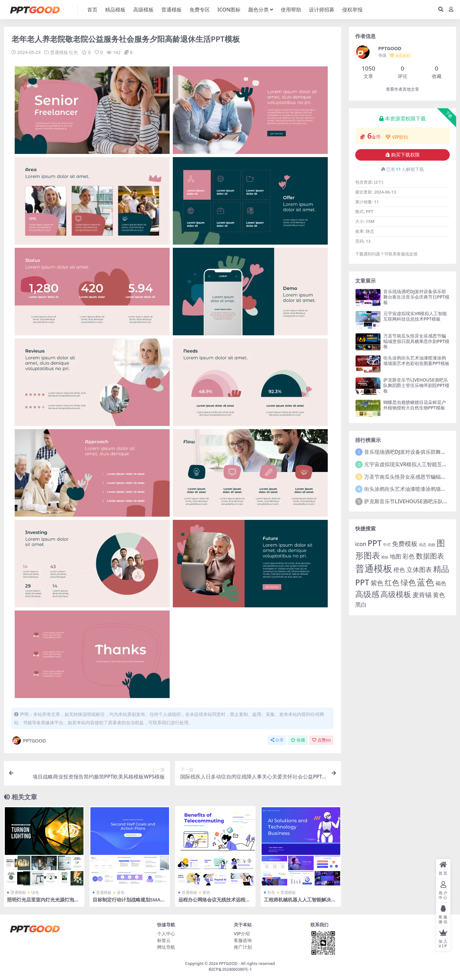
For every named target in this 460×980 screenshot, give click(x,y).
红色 (73, 52)
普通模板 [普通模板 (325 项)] (374, 568)
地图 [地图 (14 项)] (395, 556)
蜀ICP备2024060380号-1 (230, 969)
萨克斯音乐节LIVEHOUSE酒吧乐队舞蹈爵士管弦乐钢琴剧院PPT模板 (416, 385)
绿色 (35, 892)
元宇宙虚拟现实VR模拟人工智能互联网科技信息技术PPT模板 (415, 316)
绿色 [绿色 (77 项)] (408, 582)
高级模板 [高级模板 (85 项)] (396, 594)
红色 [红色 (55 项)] (392, 583)
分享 (277, 740)
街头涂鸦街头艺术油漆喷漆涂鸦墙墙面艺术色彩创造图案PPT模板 (416, 361)
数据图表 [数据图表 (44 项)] (430, 556)
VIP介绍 (242, 933)
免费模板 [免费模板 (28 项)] (405, 543)
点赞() (321, 740)
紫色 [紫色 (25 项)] (377, 583)
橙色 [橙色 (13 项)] (399, 570)
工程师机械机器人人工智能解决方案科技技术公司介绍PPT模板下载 (300, 902)
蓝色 (121, 892)
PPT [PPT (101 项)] (375, 543)
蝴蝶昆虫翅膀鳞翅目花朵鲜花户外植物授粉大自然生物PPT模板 (415, 405)
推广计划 (243, 947)
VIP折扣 (397, 137)
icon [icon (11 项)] (361, 544)
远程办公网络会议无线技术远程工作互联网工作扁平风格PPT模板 (214, 902)
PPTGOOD (29, 740)
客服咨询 (243, 940)
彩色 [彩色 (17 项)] (409, 556)
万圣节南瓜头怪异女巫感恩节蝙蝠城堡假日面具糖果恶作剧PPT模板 (416, 341)
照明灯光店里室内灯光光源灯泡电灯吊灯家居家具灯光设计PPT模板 (43, 902)
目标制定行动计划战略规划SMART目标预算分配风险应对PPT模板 (130, 902)
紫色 (206, 892)
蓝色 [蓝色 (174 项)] (425, 582)
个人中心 (166, 933)
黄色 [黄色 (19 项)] (439, 595)
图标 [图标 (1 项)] (385, 557)
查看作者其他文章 (402, 89)
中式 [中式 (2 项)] (387, 545)
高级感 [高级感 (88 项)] (367, 594)
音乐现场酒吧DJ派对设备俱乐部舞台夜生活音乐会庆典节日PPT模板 (416, 297)
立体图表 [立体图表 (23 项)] (419, 570)
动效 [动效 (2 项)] (432, 545)
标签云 (164, 940)
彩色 (271, 892)
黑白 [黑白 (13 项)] (361, 604)
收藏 (298, 740)
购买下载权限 (403, 155)
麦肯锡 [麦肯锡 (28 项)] (422, 595)
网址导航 (166, 947)
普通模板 (59, 52)
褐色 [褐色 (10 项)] (441, 583)
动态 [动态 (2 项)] (423, 545)
